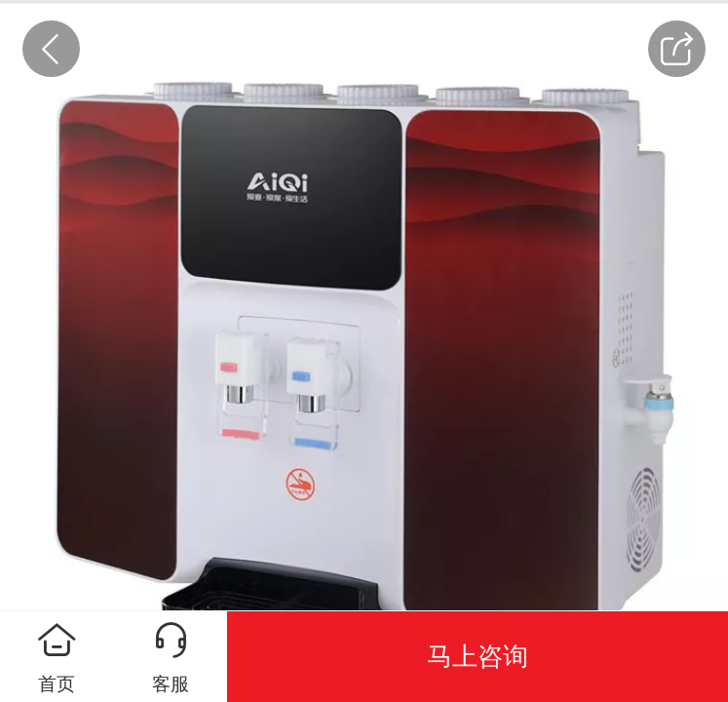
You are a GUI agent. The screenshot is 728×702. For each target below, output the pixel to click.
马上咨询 (478, 656)
